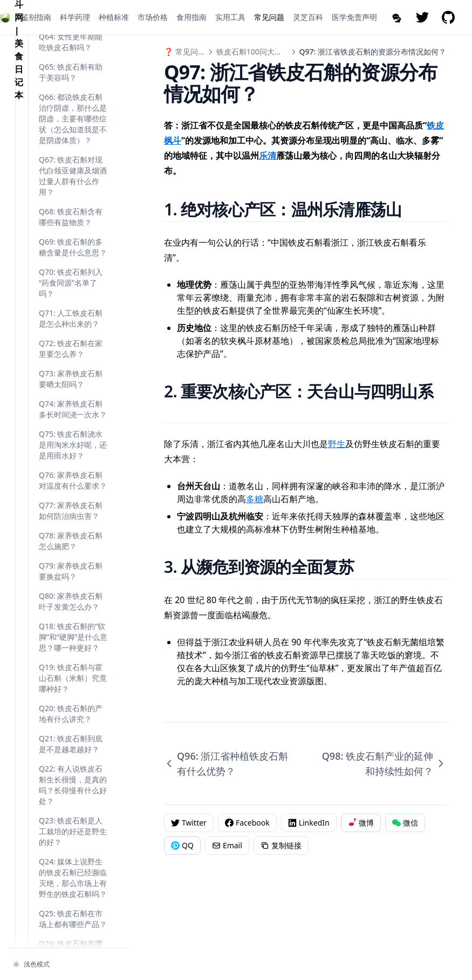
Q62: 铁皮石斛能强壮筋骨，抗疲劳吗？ (73, 241)
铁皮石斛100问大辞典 (253, 52)
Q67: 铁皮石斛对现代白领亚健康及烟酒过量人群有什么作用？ (73, 435)
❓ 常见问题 (185, 52)
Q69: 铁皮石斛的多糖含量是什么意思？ (73, 506)
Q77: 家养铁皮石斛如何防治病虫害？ (71, 770)
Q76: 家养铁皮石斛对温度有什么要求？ (73, 739)
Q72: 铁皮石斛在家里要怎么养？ (71, 608)
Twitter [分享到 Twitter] (189, 823)
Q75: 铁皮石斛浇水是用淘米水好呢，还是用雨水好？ (73, 704)
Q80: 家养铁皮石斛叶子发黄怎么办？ (71, 860)
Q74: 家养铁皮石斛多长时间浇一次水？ (73, 668)
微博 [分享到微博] (361, 823)
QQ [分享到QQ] (182, 845)
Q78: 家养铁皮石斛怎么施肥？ (71, 800)
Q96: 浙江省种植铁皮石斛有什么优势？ (73, 57)
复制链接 (281, 845)
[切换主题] (69, 964)
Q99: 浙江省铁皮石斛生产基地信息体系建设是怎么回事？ (73, 175)
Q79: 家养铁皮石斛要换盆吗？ (71, 830)
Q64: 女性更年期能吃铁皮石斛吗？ (71, 301)
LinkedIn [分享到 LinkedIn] (309, 823)
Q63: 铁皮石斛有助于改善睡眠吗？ (71, 271)
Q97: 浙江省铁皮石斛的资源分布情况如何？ (73, 93)
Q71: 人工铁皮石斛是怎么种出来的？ (71, 577)
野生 (337, 444)
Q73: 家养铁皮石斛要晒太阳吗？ (71, 638)
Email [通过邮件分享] (227, 845)
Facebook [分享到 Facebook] (247, 823)
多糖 (255, 499)
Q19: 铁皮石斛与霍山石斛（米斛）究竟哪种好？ (73, 937)
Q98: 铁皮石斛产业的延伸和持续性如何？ (71, 134)
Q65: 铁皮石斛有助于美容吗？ (71, 331)
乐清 (268, 156)
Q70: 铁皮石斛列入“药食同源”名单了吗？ (71, 542)
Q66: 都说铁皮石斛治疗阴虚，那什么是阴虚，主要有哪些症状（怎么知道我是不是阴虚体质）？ (73, 378)
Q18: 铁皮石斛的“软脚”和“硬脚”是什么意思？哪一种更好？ (73, 896)
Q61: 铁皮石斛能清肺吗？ (71, 210)
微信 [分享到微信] (405, 823)
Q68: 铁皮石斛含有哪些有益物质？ (71, 476)
